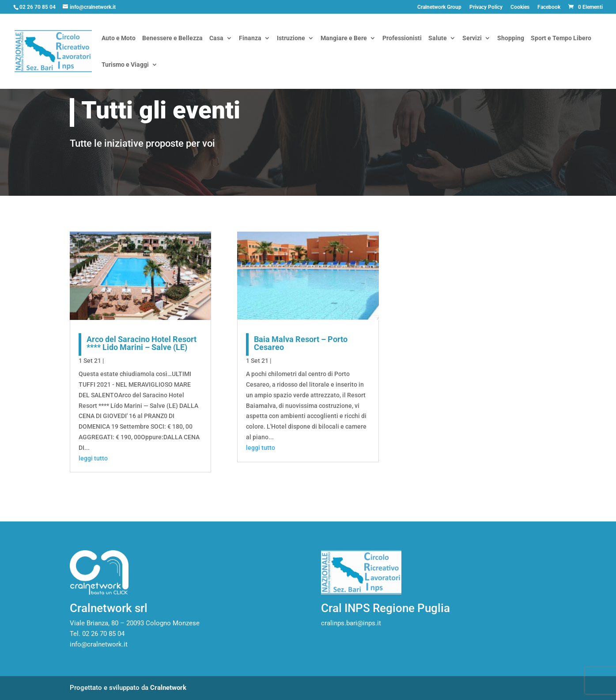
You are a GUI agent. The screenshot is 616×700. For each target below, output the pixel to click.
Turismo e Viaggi (125, 65)
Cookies (520, 7)
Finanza (250, 39)
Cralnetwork (168, 688)
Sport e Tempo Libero (561, 39)
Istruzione (291, 39)
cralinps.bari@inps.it (351, 623)
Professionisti (402, 39)
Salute (438, 39)
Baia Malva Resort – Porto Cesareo (301, 343)
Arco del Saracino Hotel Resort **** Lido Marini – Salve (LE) (142, 343)
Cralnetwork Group (439, 7)
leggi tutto (93, 458)
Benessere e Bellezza (172, 39)
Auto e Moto (119, 39)
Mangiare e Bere (344, 39)
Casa (216, 39)
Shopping (511, 39)
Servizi (472, 39)
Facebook (549, 7)
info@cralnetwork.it (99, 644)
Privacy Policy (486, 7)
